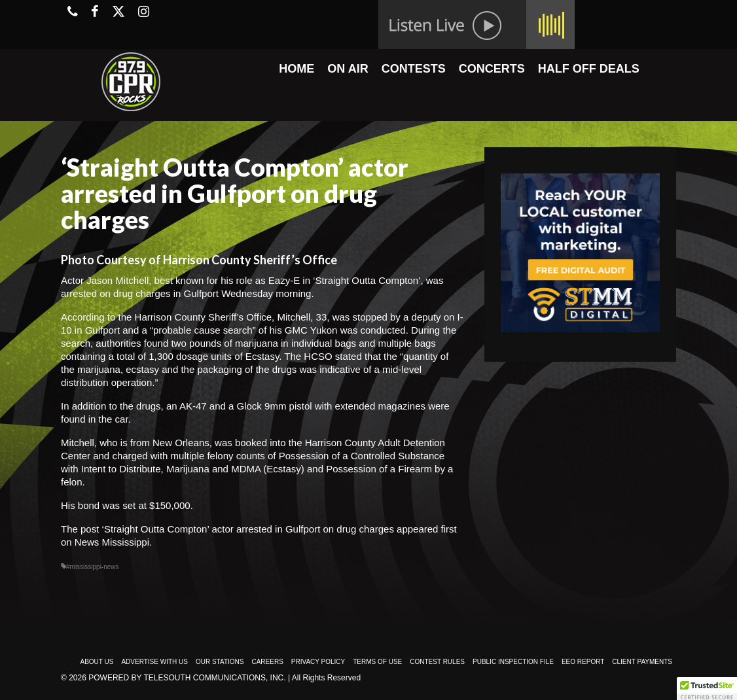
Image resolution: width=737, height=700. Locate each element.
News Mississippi (112, 542)
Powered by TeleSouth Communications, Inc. (187, 678)
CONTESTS (414, 69)
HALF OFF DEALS (589, 69)
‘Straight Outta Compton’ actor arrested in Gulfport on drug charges (248, 529)
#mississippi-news (93, 567)
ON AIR (348, 69)
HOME (297, 69)
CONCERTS (492, 69)
